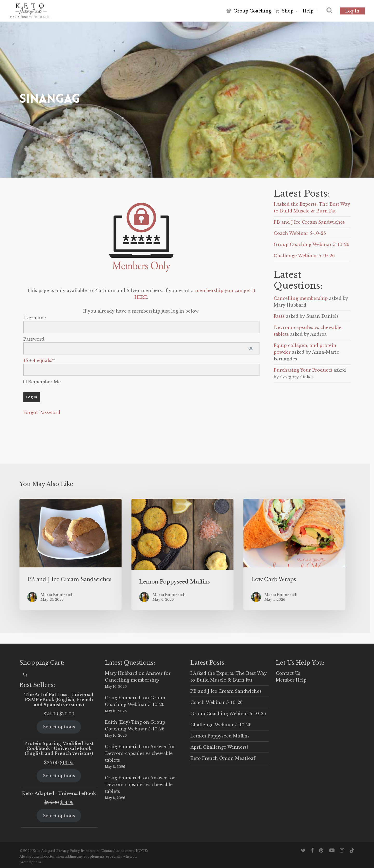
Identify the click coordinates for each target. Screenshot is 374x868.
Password (34, 339)
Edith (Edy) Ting (123, 722)
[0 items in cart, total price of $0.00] (25, 675)
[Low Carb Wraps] (294, 554)
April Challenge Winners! (219, 747)
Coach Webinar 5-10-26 (300, 233)
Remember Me (42, 382)
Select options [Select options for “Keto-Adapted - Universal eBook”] (59, 816)
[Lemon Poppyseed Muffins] (182, 554)
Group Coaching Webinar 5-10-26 (312, 244)
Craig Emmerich (123, 698)
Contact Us (288, 673)
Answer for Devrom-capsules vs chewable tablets (140, 753)
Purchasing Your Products (303, 370)
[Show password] (251, 348)
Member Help (291, 680)
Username (35, 318)
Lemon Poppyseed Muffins (220, 736)
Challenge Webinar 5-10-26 (304, 256)
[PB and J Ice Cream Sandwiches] (71, 554)
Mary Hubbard (121, 673)
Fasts (279, 316)
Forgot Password (42, 412)
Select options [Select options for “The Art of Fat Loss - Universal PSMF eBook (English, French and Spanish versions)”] (59, 727)
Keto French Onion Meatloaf (223, 758)
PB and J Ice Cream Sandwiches (309, 222)
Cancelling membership (301, 298)
